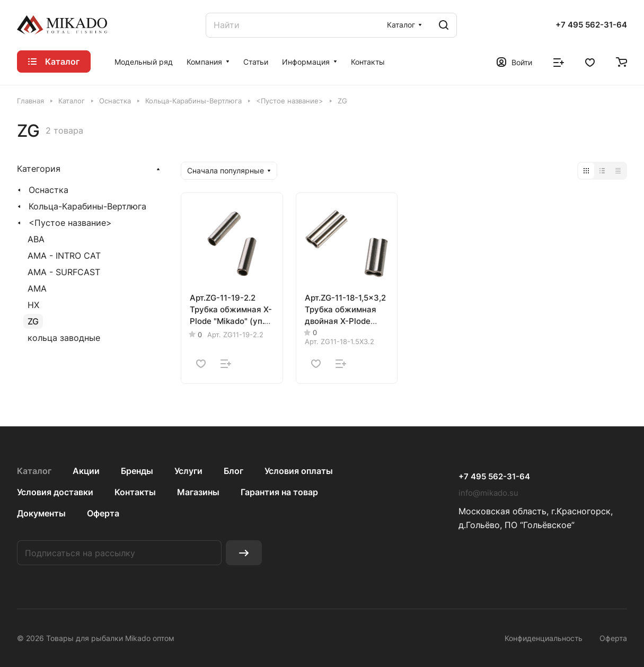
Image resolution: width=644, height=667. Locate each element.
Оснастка (48, 190)
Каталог (34, 471)
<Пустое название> (70, 223)
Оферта (103, 513)
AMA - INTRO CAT (64, 256)
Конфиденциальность (544, 638)
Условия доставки (55, 492)
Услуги (188, 471)
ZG (33, 321)
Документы (41, 513)
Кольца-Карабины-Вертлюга (87, 206)
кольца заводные (64, 338)
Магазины (198, 492)
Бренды (137, 471)
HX (33, 305)
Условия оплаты (299, 471)
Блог (233, 471)
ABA (36, 239)
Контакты (135, 492)
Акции (86, 471)
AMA (37, 288)
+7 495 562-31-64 (591, 25)
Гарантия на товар (279, 492)
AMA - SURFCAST (64, 272)
